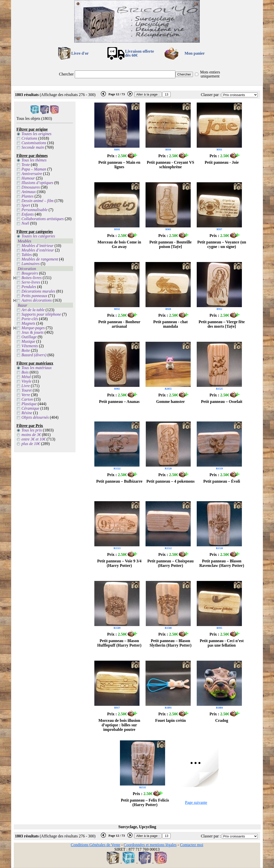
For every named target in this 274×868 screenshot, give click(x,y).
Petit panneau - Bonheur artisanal (119, 324)
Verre (26, 395)
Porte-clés (30, 319)
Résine (27, 413)
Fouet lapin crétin (171, 720)
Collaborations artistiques (43, 219)
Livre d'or (80, 53)
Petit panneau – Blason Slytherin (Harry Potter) (170, 643)
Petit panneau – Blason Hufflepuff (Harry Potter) (119, 643)
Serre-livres (31, 282)
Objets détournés (35, 417)
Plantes (28, 196)
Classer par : (211, 95)
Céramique (30, 408)
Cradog (222, 720)
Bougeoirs (30, 273)
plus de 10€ (31, 444)
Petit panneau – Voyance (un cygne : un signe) (222, 244)
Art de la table (33, 310)
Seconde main (33, 147)
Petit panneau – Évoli (222, 481)
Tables (27, 255)
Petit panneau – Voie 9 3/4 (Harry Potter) (119, 563)
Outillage (29, 337)
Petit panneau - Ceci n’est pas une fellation (222, 643)
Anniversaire (32, 174)
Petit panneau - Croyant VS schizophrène (170, 165)
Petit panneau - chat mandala (170, 324)
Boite (26, 350)
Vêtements (30, 346)
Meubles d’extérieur (38, 250)
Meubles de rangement (40, 259)
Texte (26, 165)
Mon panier (195, 53)
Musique (28, 341)
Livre (26, 386)
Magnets (28, 323)
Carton (27, 399)
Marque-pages (33, 328)
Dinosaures (31, 187)
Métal (26, 377)
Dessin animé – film (38, 201)
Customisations (34, 143)
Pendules (29, 287)
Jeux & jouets (33, 332)
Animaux (29, 192)
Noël (25, 223)
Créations (29, 138)
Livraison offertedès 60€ (139, 53)
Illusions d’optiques (38, 183)
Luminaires (31, 264)
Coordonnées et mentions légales (150, 845)
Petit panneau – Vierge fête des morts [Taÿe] (222, 324)
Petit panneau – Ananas (119, 402)
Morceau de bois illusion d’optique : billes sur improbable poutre (119, 725)
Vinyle (27, 381)
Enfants (28, 214)
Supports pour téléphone (41, 314)
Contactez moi (192, 845)
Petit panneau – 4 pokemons (170, 481)
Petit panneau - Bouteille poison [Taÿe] (170, 244)
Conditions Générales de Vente (95, 845)
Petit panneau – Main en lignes (119, 165)
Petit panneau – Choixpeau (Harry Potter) (170, 563)
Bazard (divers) (34, 355)
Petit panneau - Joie (222, 162)
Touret (27, 390)
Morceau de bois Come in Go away (119, 244)
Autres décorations (37, 300)
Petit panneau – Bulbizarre (119, 481)
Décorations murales (39, 291)
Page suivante (196, 802)
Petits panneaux (35, 296)
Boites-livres (32, 278)
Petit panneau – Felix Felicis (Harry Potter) (145, 802)
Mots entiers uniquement (210, 74)
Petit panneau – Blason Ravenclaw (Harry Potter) (222, 563)
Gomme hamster (170, 402)
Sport (26, 205)
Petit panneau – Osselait (222, 402)
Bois (25, 372)
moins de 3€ (31, 435)
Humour (28, 178)
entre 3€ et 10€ (34, 439)
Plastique (29, 404)
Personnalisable (35, 210)
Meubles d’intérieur (38, 246)
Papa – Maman (34, 169)
